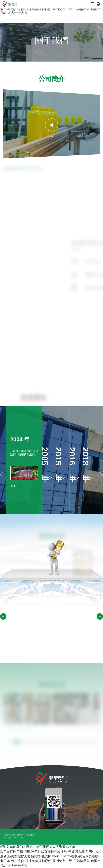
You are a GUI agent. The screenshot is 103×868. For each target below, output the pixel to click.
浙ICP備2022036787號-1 (15, 838)
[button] (3, 473)
